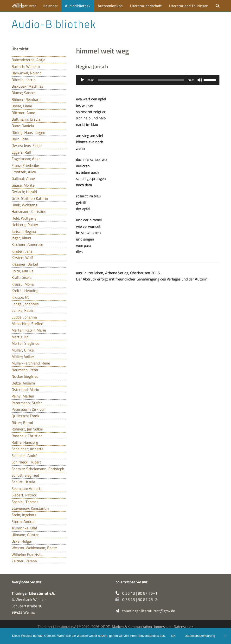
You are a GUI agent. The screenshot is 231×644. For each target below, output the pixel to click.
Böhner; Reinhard (26, 99)
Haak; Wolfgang (24, 205)
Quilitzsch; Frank (25, 416)
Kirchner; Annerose (27, 244)
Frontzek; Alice (24, 172)
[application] (148, 80)
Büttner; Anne (23, 113)
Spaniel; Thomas (25, 502)
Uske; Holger (22, 541)
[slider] (141, 80)
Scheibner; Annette (27, 449)
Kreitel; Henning (25, 291)
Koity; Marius (22, 271)
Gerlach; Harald (24, 192)
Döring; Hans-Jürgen (28, 132)
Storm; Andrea (23, 521)
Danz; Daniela (23, 126)
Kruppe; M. (20, 297)
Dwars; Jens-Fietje (27, 145)
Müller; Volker (23, 357)
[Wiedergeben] (82, 80)
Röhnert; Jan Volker (27, 429)
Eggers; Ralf (21, 152)
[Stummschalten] (200, 80)
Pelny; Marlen (23, 396)
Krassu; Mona (23, 284)
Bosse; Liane (22, 106)
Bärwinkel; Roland (26, 73)
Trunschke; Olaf (24, 528)
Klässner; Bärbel (25, 264)
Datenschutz (183, 627)
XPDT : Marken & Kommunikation (127, 627)
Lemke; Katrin (23, 310)
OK (174, 636)
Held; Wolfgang (24, 218)
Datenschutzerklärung (200, 636)
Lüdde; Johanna (24, 317)
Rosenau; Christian (27, 436)
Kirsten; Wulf (22, 258)
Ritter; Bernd (22, 423)
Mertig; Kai (20, 337)
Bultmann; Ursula (26, 119)
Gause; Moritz (23, 185)
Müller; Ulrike (23, 350)
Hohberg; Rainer (25, 225)
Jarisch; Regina (24, 231)
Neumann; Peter (25, 370)
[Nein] (225, 636)
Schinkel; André (24, 455)
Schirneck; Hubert (26, 462)
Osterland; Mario (25, 390)
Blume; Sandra (24, 93)
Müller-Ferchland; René (31, 363)
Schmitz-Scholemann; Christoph (38, 469)
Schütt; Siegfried (25, 475)
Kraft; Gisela (22, 277)
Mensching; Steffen (27, 324)
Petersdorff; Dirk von (29, 409)
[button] (218, 6)
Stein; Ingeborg (24, 515)
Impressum (163, 627)
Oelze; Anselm (23, 383)
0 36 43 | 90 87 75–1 (136, 593)
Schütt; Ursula (23, 482)
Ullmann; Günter (25, 535)
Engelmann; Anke (26, 159)
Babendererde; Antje (28, 60)
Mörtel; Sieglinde (25, 343)
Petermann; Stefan (27, 403)
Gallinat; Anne (23, 178)
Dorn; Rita (20, 139)
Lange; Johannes (25, 304)
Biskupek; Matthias (27, 86)
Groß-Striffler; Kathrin (30, 198)
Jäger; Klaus (21, 238)
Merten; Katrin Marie (29, 330)
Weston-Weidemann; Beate (34, 548)
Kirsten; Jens (22, 251)
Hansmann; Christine (29, 211)
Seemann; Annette (27, 488)
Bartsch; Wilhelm (26, 66)
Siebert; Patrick (24, 495)
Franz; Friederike (25, 165)
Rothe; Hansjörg (25, 442)
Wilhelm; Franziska (27, 554)
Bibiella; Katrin (24, 80)
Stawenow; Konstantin (30, 508)
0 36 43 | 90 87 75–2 (136, 599)
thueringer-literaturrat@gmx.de (145, 611)
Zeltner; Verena (24, 561)
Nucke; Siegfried (25, 376)
